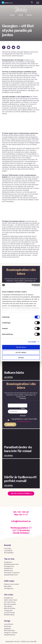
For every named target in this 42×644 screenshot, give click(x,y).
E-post (23, 408)
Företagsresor (9, 566)
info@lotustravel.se (21, 521)
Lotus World (8, 551)
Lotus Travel (7, 2)
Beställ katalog (9, 615)
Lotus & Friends (9, 613)
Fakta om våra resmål (11, 584)
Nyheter (29, 15)
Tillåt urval (21, 352)
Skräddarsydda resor (11, 564)
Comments (23, 398)
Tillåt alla (21, 347)
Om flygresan (9, 588)
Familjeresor (8, 568)
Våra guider (8, 606)
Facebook (8, 626)
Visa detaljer (32, 342)
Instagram (8, 628)
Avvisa (21, 358)
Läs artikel (8, 377)
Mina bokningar (9, 630)
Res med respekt (10, 604)
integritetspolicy (24, 421)
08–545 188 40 (21, 512)
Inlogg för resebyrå (11, 633)
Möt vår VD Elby (10, 608)
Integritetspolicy (10, 635)
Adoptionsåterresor (11, 575)
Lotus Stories (21, 8)
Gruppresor (8, 562)
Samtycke (23, 416)
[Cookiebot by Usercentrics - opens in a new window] (32, 285)
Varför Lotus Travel (11, 600)
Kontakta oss (8, 598)
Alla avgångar (9, 553)
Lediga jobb (8, 611)
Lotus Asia (8, 548)
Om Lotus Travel (10, 602)
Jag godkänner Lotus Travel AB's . (24, 420)
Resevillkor (8, 586)
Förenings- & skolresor (12, 573)
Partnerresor (8, 571)
